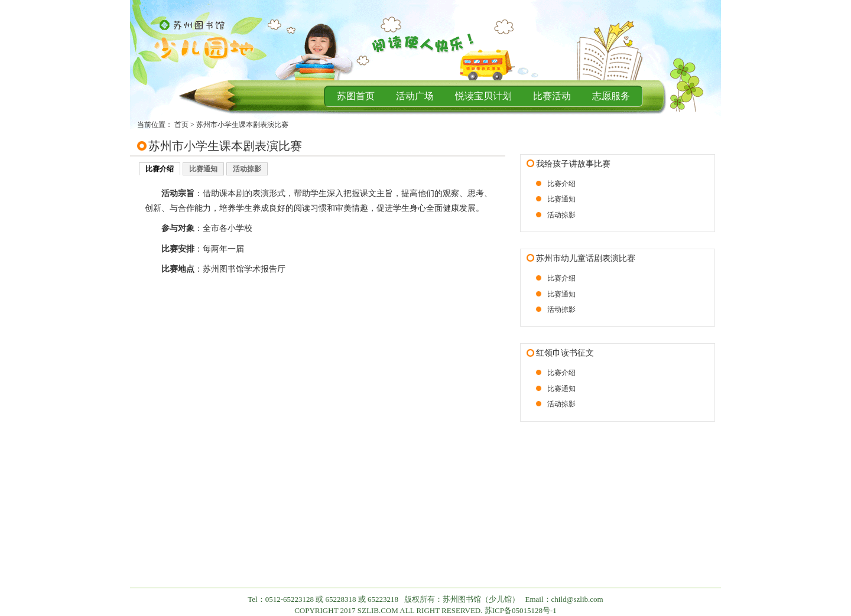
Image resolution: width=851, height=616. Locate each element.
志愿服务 (611, 96)
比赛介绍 (160, 169)
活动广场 (415, 96)
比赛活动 (552, 96)
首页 (181, 125)
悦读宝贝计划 (483, 96)
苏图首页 (356, 96)
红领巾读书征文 (565, 353)
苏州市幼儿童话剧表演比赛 (586, 258)
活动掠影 (247, 169)
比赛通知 (203, 169)
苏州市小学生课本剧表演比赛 (242, 125)
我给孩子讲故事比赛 (573, 164)
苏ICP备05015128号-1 (521, 610)
